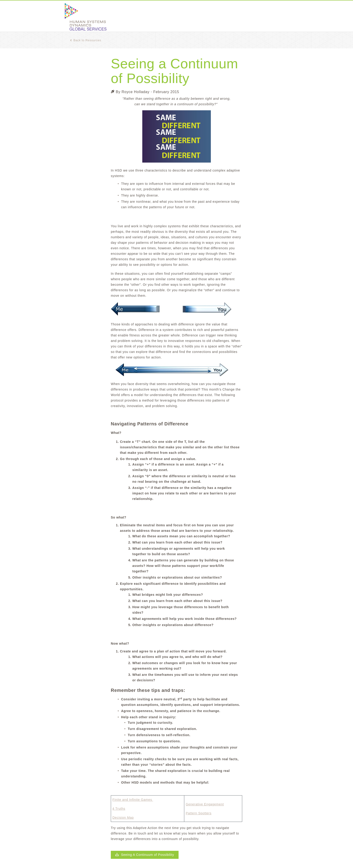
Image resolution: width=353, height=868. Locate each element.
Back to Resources (86, 40)
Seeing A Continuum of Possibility (145, 855)
